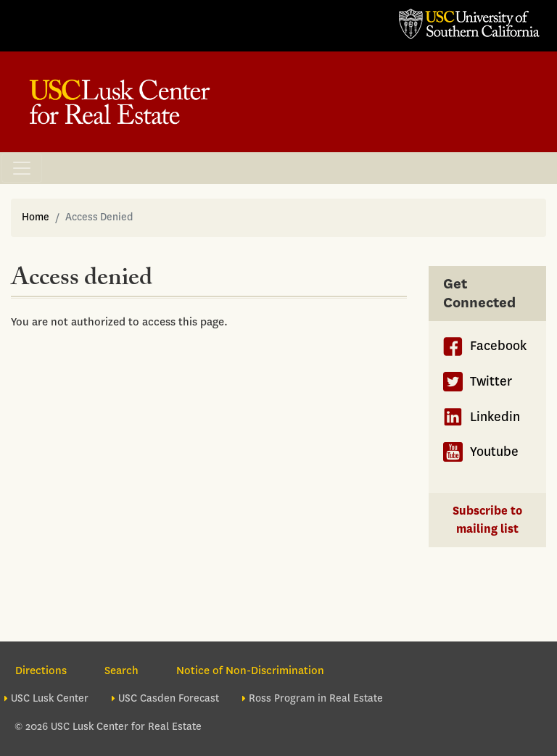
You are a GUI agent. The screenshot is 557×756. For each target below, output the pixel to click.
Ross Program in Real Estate (316, 698)
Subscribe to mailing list (487, 520)
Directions (41, 670)
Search (121, 670)
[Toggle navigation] (22, 168)
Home (36, 217)
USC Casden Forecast (169, 698)
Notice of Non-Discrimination (250, 670)
